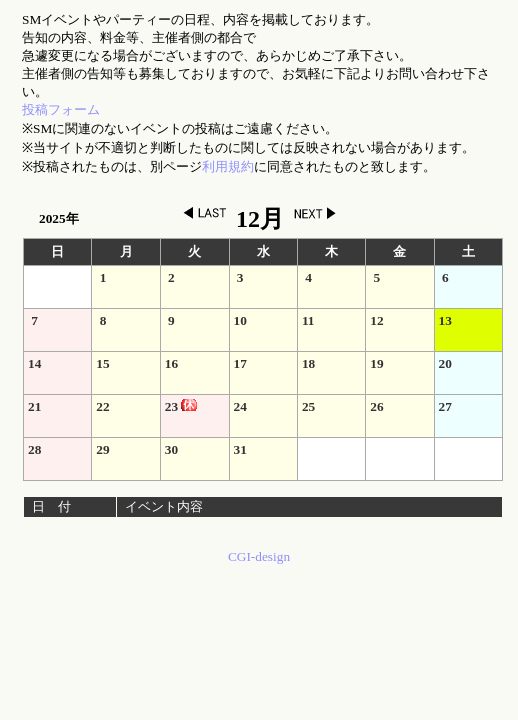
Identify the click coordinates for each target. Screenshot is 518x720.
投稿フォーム (61, 109)
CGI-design (259, 556)
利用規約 (228, 166)
